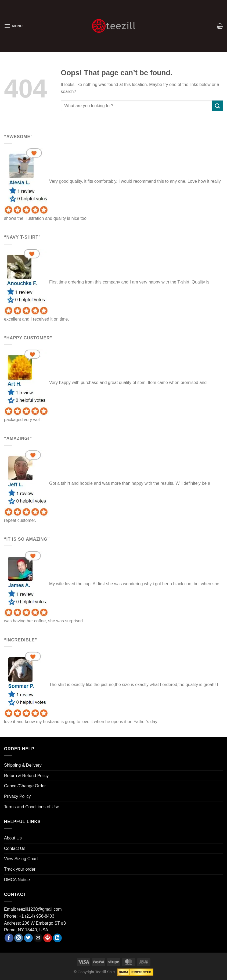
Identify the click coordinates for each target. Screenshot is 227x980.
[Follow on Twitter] (28, 938)
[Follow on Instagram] (19, 938)
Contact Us (15, 848)
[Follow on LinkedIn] (57, 938)
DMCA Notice (17, 880)
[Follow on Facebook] (9, 938)
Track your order (20, 869)
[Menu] (13, 26)
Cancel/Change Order (25, 786)
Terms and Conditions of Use (32, 807)
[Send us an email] (38, 938)
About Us (13, 838)
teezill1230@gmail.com (39, 909)
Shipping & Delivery (23, 765)
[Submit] (218, 106)
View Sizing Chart (21, 859)
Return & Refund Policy (26, 776)
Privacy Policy (17, 796)
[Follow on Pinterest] (48, 938)
